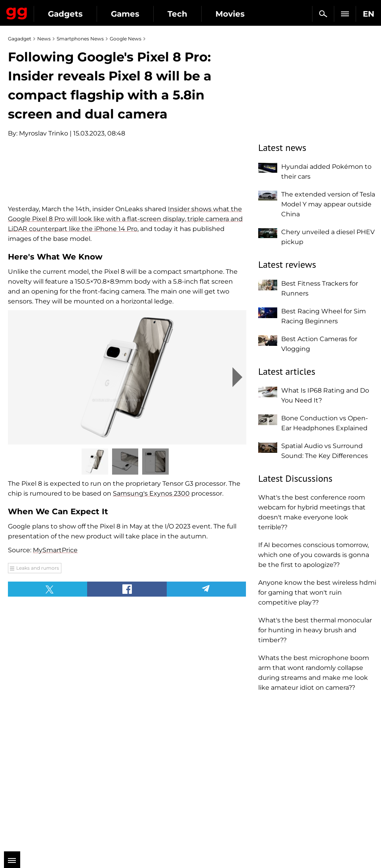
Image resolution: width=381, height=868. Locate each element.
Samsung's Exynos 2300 (151, 628)
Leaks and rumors (38, 702)
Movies (230, 14)
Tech (177, 14)
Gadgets (65, 14)
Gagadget (17, 12)
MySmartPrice (55, 684)
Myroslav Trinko (44, 133)
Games (125, 14)
